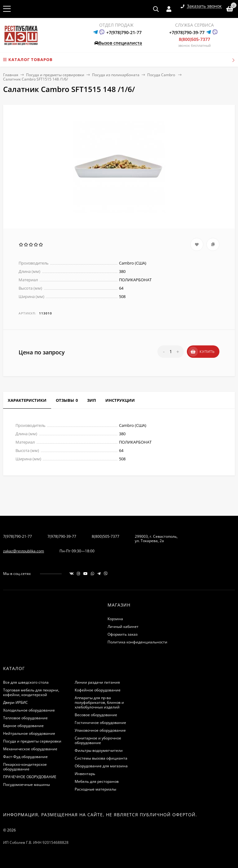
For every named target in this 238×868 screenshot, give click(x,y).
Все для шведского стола (26, 682)
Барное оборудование (23, 726)
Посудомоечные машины (26, 785)
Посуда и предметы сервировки (55, 75)
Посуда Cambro (162, 75)
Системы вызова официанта (101, 758)
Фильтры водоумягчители (99, 750)
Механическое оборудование (30, 749)
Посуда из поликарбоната (116, 75)
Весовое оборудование (96, 715)
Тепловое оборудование (25, 718)
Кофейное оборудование (98, 690)
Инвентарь (85, 774)
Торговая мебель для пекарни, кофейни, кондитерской (31, 692)
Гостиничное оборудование (100, 723)
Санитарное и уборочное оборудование (98, 740)
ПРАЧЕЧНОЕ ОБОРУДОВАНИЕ (30, 777)
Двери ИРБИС (15, 702)
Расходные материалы (95, 789)
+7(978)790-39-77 (187, 32)
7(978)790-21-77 (18, 536)
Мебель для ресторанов (97, 781)
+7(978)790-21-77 (124, 32)
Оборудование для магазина (101, 766)
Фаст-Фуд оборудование (25, 757)
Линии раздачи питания (97, 682)
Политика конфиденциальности (137, 642)
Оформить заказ (123, 634)
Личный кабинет (123, 627)
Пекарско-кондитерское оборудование (25, 767)
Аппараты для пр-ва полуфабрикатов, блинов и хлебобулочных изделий (99, 702)
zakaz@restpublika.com (24, 551)
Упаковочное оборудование (100, 730)
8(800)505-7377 (194, 39)
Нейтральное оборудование (29, 733)
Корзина (115, 619)
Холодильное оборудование (29, 710)
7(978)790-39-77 (62, 536)
